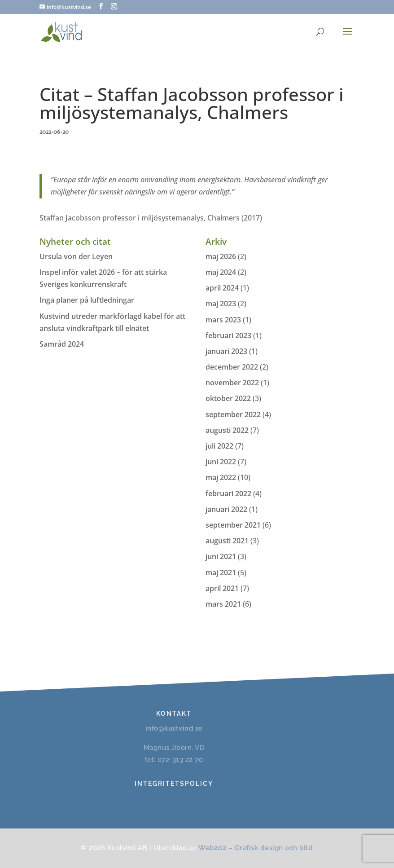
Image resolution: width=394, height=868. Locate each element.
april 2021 (222, 588)
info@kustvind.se (174, 728)
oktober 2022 (228, 398)
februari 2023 (228, 335)
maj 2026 (221, 256)
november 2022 (232, 383)
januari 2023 (226, 351)
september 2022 (233, 414)
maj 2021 (221, 573)
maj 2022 (221, 477)
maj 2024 (221, 272)
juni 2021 (221, 556)
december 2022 (232, 367)
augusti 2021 (227, 541)
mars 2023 (223, 320)
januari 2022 (226, 509)
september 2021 (233, 525)
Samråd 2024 (62, 344)
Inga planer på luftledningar (87, 300)
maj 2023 (221, 304)
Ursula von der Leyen (76, 256)
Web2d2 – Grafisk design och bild (256, 848)
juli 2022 (219, 446)
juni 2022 (221, 462)
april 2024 (222, 288)
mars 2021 (223, 604)
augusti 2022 (227, 430)
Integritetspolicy (174, 784)
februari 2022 (228, 493)
